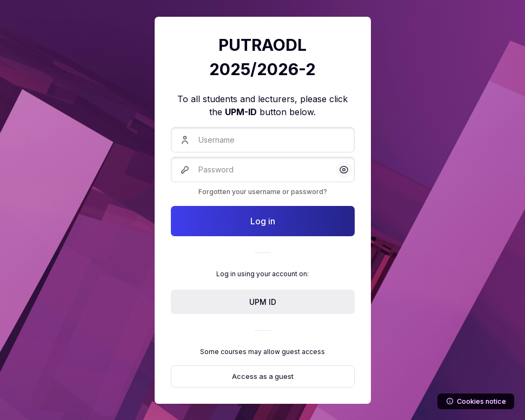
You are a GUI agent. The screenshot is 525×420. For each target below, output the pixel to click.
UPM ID (263, 302)
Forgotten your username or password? (263, 192)
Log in (263, 221)
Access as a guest (263, 376)
